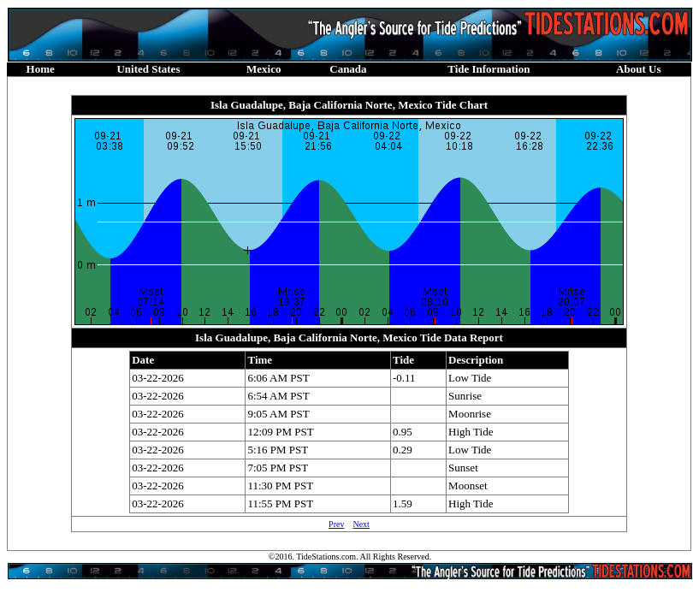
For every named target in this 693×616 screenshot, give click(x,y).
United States (148, 69)
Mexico (264, 69)
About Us (638, 69)
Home (41, 69)
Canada (348, 69)
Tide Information (489, 69)
